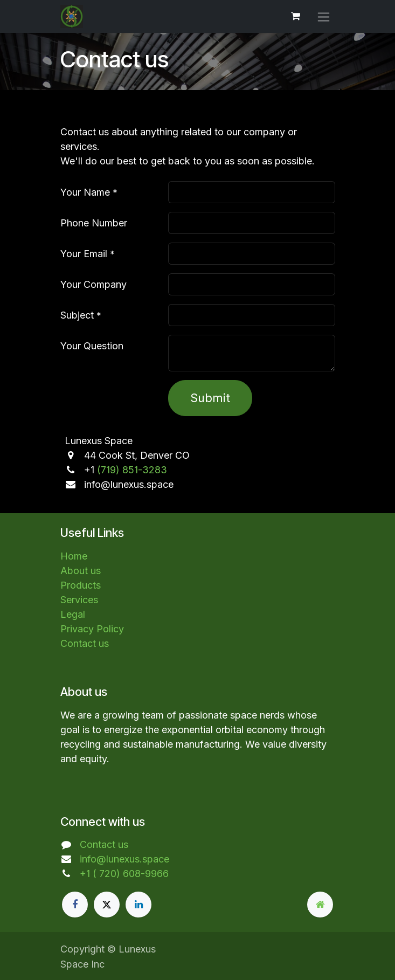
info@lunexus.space (124, 859)
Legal (73, 614)
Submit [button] (210, 398)
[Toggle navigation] (324, 16)
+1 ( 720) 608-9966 (124, 874)
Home (74, 556)
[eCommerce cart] (296, 16)
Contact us (85, 643)
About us (81, 571)
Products (81, 585)
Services (79, 600)
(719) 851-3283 (132, 470)
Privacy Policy (92, 629)
